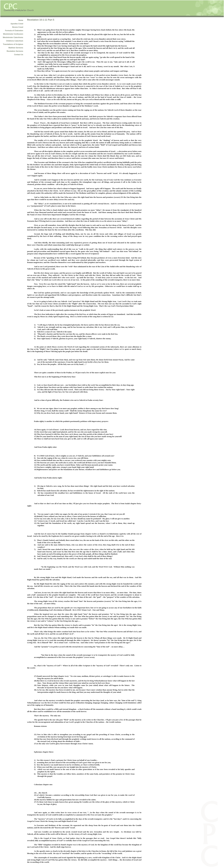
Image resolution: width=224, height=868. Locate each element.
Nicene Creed (18, 27)
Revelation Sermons (15, 51)
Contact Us (19, 55)
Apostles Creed (17, 24)
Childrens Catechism (15, 41)
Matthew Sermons (16, 48)
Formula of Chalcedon (14, 31)
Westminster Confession (13, 34)
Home (21, 20)
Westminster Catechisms (13, 37)
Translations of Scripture (13, 44)
